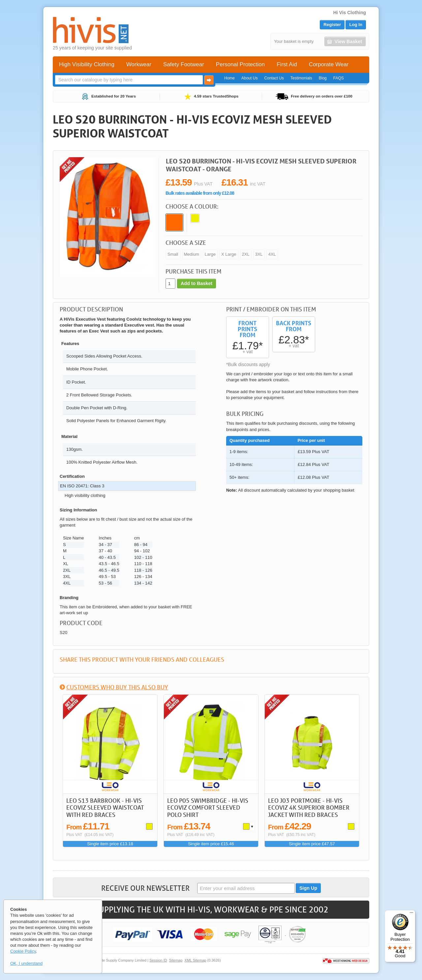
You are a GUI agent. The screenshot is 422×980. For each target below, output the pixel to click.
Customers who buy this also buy (117, 687)
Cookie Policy (23, 951)
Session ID (158, 960)
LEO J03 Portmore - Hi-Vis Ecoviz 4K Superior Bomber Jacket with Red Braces (309, 807)
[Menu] (411, 914)
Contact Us (274, 78)
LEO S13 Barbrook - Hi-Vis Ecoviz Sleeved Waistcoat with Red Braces (105, 807)
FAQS (339, 78)
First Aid (287, 64)
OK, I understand (26, 963)
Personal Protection (240, 64)
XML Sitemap (196, 960)
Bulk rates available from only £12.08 (200, 193)
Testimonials (301, 78)
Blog (323, 78)
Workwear (139, 64)
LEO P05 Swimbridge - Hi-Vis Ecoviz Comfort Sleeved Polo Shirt (208, 807)
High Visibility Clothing (87, 64)
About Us (249, 78)
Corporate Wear (329, 64)
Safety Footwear (184, 64)
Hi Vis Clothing (350, 13)
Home (229, 78)
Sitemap (176, 960)
